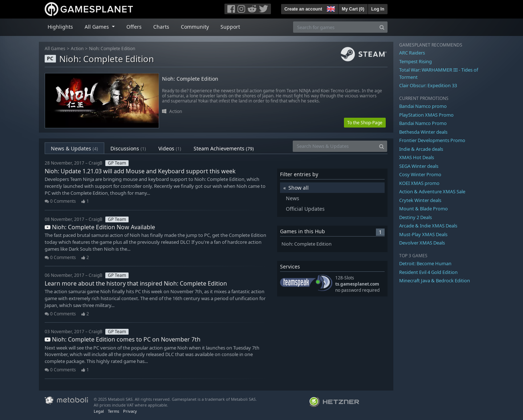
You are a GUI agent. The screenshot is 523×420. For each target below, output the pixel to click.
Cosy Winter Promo (420, 174)
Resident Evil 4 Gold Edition (428, 272)
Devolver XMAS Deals (422, 243)
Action (77, 49)
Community (195, 27)
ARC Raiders (412, 53)
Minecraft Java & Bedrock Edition (435, 280)
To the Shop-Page (365, 123)
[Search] (382, 27)
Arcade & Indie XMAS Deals (428, 226)
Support (230, 27)
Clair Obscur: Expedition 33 (428, 85)
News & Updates (74, 148)
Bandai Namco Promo (423, 123)
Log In (378, 9)
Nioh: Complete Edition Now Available (100, 227)
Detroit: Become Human (425, 263)
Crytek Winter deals (420, 200)
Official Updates (305, 209)
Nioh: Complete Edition (112, 49)
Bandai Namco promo (423, 106)
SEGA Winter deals (419, 166)
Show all (299, 188)
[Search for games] (335, 27)
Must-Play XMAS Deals (423, 234)
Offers (134, 27)
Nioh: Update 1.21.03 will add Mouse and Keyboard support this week (140, 171)
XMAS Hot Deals (417, 157)
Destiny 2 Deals (415, 217)
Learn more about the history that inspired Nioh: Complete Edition (136, 283)
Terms (113, 411)
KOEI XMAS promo (419, 183)
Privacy (130, 411)
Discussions (128, 148)
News (293, 198)
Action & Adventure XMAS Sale (432, 191)
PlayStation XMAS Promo (426, 115)
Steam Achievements (224, 148)
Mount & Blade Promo (423, 209)
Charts (161, 27)
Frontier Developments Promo (432, 140)
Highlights (60, 27)
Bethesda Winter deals (423, 132)
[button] (330, 8)
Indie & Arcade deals (421, 149)
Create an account (303, 9)
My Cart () (353, 9)
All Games (55, 49)
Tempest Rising (415, 61)
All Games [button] (98, 27)
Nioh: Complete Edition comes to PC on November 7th (123, 339)
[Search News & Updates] (335, 146)
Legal (99, 411)
